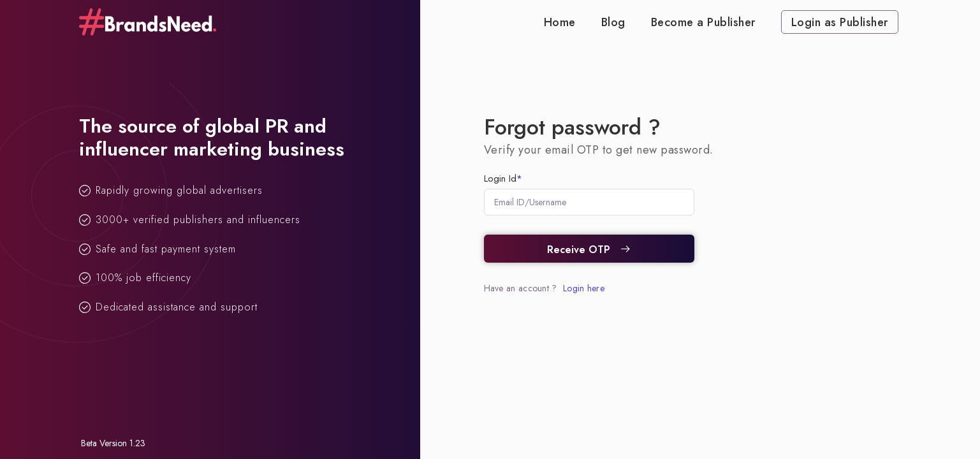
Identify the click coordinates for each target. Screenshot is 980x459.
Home (560, 22)
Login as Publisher (840, 22)
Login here (584, 288)
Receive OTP (589, 250)
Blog (613, 22)
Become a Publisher (703, 22)
